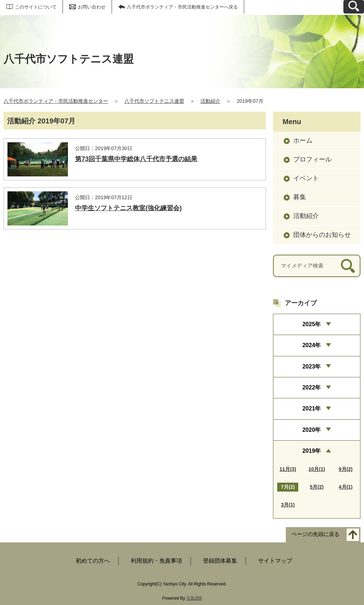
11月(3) (288, 469)
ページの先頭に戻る (315, 534)
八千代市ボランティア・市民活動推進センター (56, 101)
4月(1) (346, 487)
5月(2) (317, 487)
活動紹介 (210, 101)
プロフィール (312, 159)
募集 (300, 197)
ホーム (303, 140)
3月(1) (288, 505)
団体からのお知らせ (322, 235)
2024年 (312, 345)
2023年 (312, 367)
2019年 (312, 451)
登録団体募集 (220, 561)
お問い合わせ (92, 7)
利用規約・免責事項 (156, 561)
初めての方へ (93, 561)
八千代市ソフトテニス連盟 (154, 101)
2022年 (312, 388)
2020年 (312, 430)
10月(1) (317, 469)
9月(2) (346, 469)
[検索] (348, 266)
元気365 (194, 598)
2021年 (312, 408)
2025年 (312, 324)
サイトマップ (275, 561)
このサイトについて (36, 7)
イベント (306, 178)
